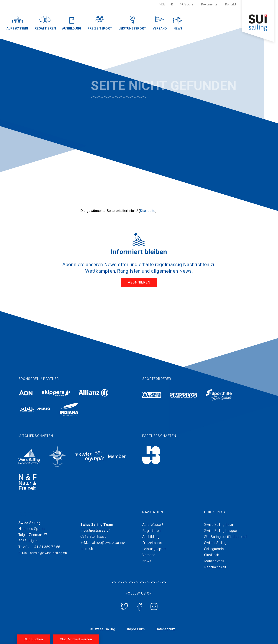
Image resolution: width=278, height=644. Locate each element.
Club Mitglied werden (76, 639)
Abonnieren (139, 282)
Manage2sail (214, 561)
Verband (149, 555)
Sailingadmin (214, 549)
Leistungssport (154, 549)
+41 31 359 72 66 (46, 547)
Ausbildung (151, 537)
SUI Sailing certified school (225, 537)
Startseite (148, 211)
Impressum (136, 629)
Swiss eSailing (215, 543)
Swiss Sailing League (221, 531)
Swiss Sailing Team (219, 525)
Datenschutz (165, 629)
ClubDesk (212, 555)
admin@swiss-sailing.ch (48, 553)
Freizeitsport (152, 543)
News (147, 561)
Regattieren (151, 531)
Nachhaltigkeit (215, 567)
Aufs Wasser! (153, 525)
